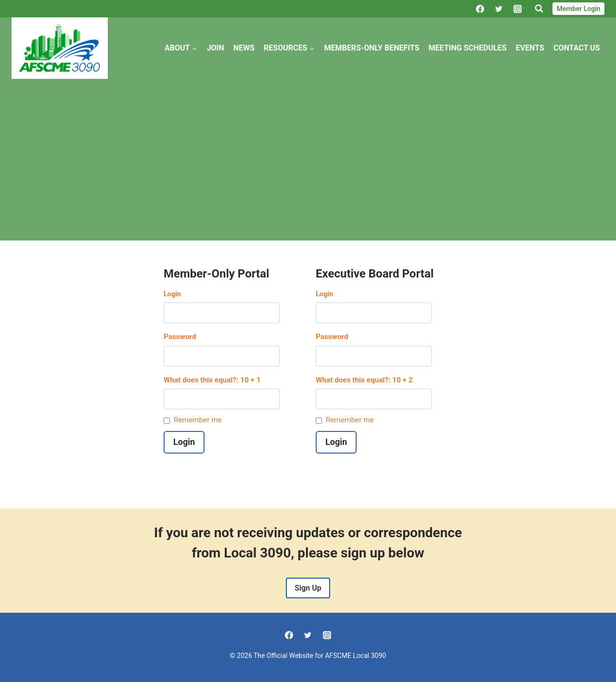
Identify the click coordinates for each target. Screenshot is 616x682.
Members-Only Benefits (372, 48)
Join (216, 48)
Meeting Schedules (468, 48)
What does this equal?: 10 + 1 (212, 380)
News (244, 48)
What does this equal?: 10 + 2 (364, 380)
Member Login (579, 9)
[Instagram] (517, 9)
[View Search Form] (539, 9)
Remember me (198, 420)
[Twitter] (499, 9)
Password (180, 337)
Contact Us (577, 48)
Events (530, 48)
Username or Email (232, 295)
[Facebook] (480, 9)
